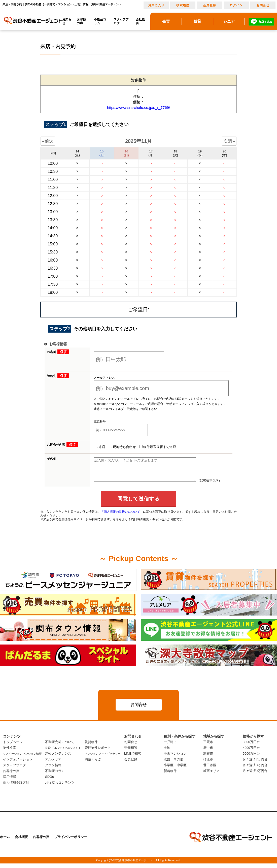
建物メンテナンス (58, 758)
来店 (100, 447)
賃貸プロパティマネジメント (63, 752)
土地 (167, 752)
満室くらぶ (93, 764)
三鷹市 (208, 746)
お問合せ (263, 5)
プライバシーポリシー (71, 841)
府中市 (208, 752)
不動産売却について (60, 746)
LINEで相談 (133, 758)
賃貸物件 (91, 746)
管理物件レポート (98, 752)
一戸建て (170, 746)
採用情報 (10, 781)
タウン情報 (53, 770)
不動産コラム (100, 21)
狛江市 (208, 764)
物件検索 (10, 752)
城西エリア (211, 775)
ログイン (236, 5)
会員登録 (210, 5)
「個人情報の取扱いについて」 (122, 516)
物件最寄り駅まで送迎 (158, 447)
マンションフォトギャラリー (103, 758)
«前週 (48, 141)
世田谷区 (210, 770)
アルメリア (53, 764)
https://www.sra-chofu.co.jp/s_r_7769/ (138, 107)
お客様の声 (81, 21)
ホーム (5, 841)
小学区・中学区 (175, 770)
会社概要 (140, 21)
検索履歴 (183, 5)
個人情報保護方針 (16, 787)
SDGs (49, 781)
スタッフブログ (121, 21)
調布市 (208, 758)
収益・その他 (174, 764)
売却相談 (131, 752)
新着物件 (170, 775)
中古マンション (175, 758)
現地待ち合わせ (122, 447)
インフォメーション (18, 764)
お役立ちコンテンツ (60, 787)
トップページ (13, 746)
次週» (229, 141)
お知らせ (67, 21)
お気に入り (156, 5)
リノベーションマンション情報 (22, 758)
